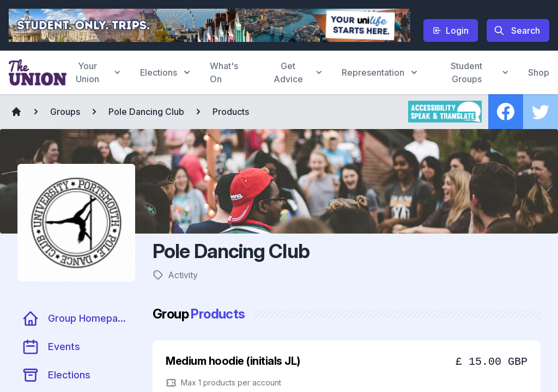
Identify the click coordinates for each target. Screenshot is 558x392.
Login (451, 30)
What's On (224, 72)
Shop (539, 72)
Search (517, 30)
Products (231, 112)
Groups (65, 112)
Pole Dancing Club (146, 112)
